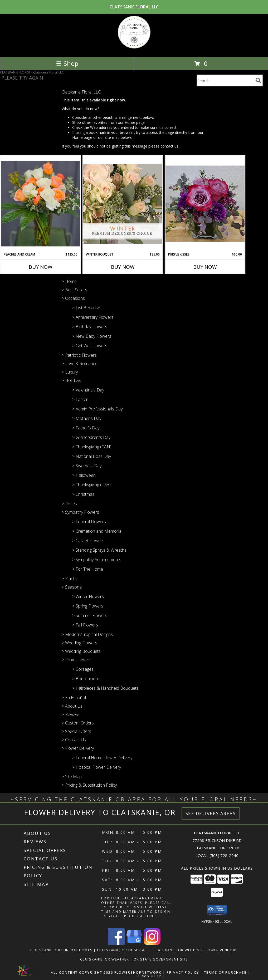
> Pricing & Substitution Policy (89, 785)
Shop (67, 63)
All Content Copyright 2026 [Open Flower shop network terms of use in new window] (82, 972)
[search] (258, 80)
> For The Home (88, 569)
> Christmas (83, 494)
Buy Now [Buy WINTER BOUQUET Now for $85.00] (123, 267)
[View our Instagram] (152, 943)
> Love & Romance (80, 364)
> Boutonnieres (87, 679)
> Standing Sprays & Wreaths (99, 550)
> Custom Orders (78, 723)
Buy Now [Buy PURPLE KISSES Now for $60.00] (205, 267)
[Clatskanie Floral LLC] (134, 49)
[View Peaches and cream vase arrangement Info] (41, 204)
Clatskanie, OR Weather (105, 959)
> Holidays (71, 380)
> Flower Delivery (78, 748)
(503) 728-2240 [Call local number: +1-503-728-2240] (224, 855)
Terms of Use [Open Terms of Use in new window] (151, 976)
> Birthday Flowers (90, 327)
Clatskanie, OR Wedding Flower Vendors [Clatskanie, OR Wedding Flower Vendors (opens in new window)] (196, 950)
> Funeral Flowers (89, 522)
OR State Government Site (161, 959)
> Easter (80, 399)
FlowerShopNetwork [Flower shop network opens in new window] (138, 972)
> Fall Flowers (85, 625)
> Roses (69, 504)
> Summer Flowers (90, 615)
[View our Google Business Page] (134, 943)
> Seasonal (72, 587)
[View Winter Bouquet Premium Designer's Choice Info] (123, 204)
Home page (135, 122)
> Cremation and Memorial (97, 531)
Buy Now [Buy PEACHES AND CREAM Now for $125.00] (41, 267)
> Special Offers (76, 731)
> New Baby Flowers (92, 336)
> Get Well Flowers (90, 346)
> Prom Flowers (77, 660)
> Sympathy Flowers (80, 512)
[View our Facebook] (116, 943)
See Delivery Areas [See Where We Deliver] (211, 813)
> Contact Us (74, 740)
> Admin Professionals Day (97, 409)
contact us (169, 146)
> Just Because (86, 308)
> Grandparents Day (91, 437)
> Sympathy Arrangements (97, 560)
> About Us (72, 706)
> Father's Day (86, 428)
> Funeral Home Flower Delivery (102, 758)
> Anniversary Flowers (93, 317)
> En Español (74, 698)
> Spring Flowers (88, 606)
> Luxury (70, 372)
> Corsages (83, 669)
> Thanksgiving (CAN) (92, 447)
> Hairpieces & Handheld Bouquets (105, 688)
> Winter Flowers (88, 596)
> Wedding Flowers (79, 643)
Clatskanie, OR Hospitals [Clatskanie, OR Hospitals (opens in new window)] (123, 950)
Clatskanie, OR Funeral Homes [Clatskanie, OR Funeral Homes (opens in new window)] (61, 950)
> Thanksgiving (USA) (91, 485)
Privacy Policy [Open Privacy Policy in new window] (183, 972)
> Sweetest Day (87, 466)
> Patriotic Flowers (79, 355)
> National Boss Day (92, 456)
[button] (217, 910)
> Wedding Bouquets (81, 651)
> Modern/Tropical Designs (87, 634)
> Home (69, 281)
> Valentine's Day (88, 390)
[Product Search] (225, 80)
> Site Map (72, 777)
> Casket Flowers (88, 541)
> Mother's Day (87, 418)
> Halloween (84, 475)
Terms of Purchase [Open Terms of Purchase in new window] (225, 972)
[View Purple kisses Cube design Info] (205, 204)
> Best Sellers (74, 290)
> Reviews (71, 714)
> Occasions (73, 298)
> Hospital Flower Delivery (97, 767)
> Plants (69, 579)
